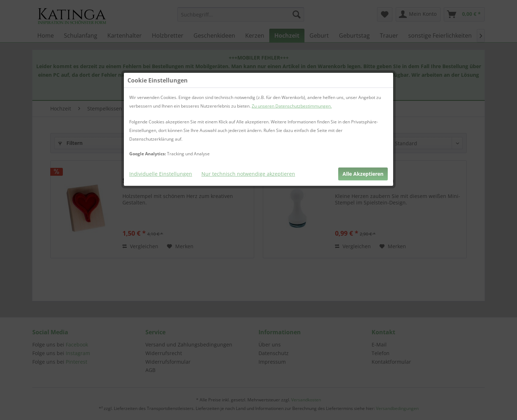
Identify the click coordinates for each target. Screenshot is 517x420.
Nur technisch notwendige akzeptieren (248, 174)
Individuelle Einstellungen (161, 174)
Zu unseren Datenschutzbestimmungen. (292, 106)
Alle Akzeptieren (363, 174)
